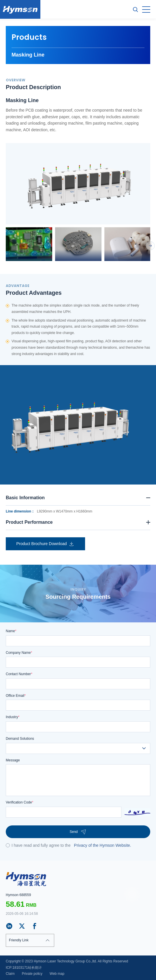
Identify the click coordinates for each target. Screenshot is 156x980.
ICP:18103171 (17, 968)
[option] (78, 184)
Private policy (32, 974)
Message (13, 760)
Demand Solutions (20, 739)
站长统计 (35, 968)
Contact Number (19, 674)
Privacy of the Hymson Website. (103, 845)
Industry (13, 717)
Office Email (16, 696)
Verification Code (19, 802)
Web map (57, 974)
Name (11, 631)
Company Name (19, 653)
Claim (10, 974)
